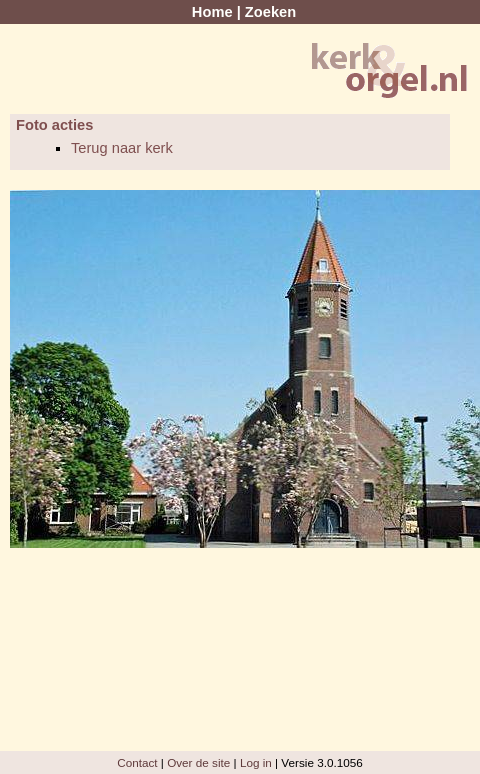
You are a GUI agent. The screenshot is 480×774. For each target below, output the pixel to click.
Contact (137, 762)
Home (212, 12)
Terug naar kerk (122, 148)
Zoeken (270, 12)
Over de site (198, 762)
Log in (256, 762)
